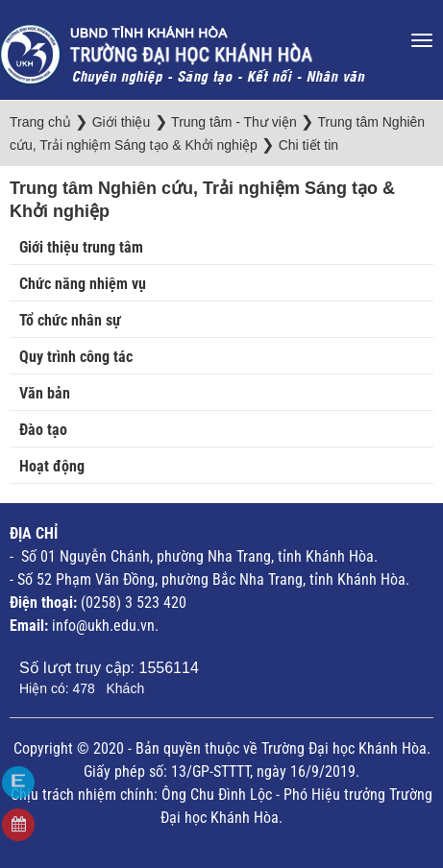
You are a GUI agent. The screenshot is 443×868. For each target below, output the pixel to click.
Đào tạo (43, 430)
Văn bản (45, 393)
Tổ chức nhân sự (70, 320)
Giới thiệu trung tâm (81, 247)
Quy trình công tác (76, 357)
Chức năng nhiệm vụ (83, 284)
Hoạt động (52, 466)
